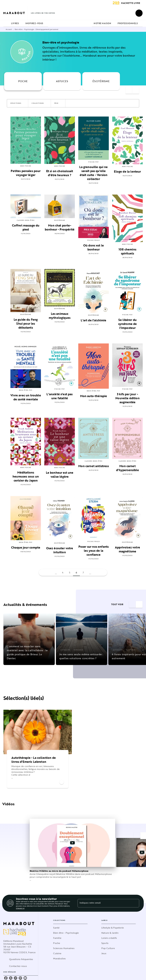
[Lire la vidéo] (72, 843)
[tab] (6, 23)
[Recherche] (139, 13)
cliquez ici (20, 908)
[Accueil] (15, 13)
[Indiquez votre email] (105, 903)
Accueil (9, 29)
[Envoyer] (136, 903)
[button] (18, 103)
